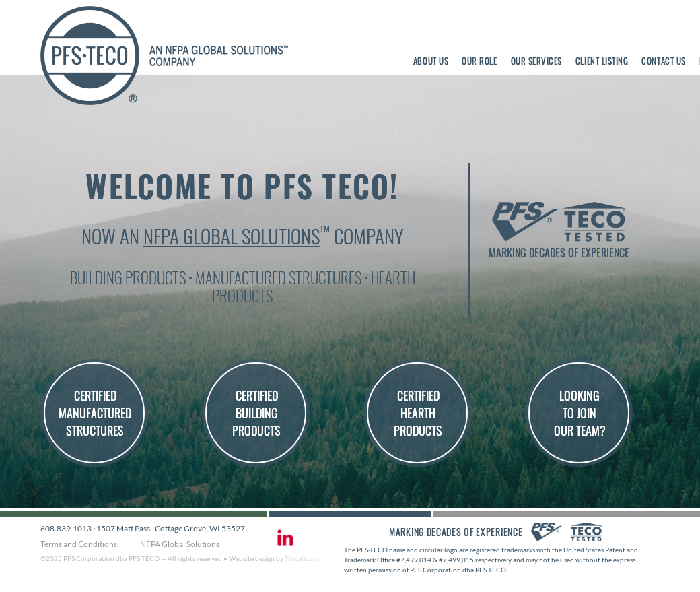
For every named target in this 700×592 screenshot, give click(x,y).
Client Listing (602, 61)
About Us (431, 61)
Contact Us (663, 61)
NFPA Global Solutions (232, 235)
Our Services (536, 61)
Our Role (479, 61)
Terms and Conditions (79, 544)
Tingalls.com (304, 558)
